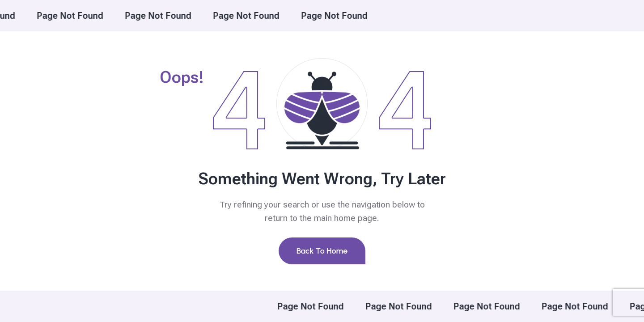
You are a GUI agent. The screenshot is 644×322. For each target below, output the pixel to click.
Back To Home (322, 251)
